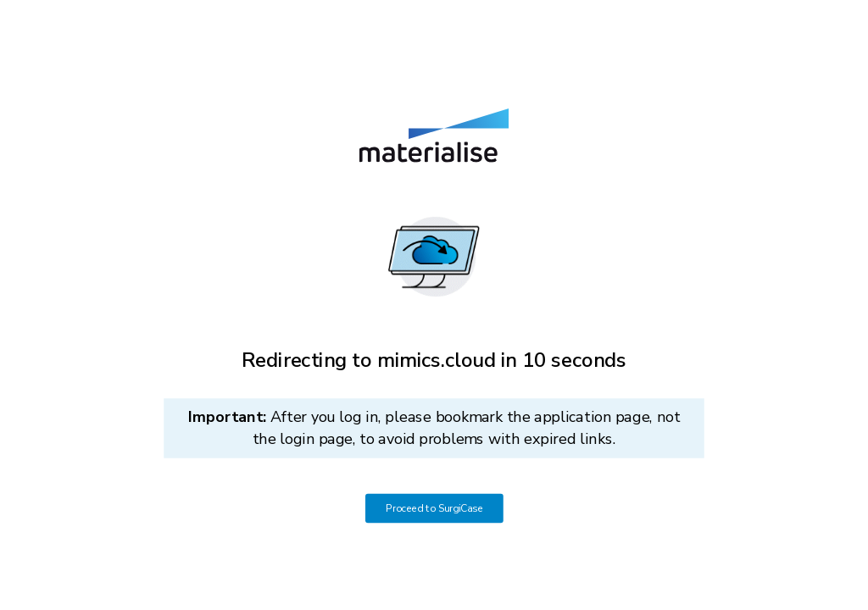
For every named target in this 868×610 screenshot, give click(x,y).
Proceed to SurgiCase (434, 509)
